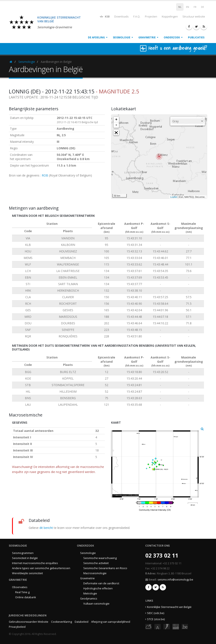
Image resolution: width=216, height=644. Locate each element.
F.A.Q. (137, 17)
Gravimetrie (147, 37)
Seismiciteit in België (25, 558)
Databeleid (82, 622)
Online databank (26, 597)
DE (202, 7)
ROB (45, 175)
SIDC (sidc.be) (156, 613)
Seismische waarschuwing (100, 558)
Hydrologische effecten (98, 588)
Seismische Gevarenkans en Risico (105, 568)
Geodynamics (89, 599)
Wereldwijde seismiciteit (27, 573)
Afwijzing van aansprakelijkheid (111, 622)
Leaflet (174, 197)
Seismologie (122, 37)
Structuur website (194, 17)
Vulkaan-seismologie (96, 604)
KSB (105, 16)
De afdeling (96, 37)
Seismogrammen (23, 553)
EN (188, 7)
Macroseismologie (95, 573)
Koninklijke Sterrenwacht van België (169, 607)
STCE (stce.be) (156, 619)
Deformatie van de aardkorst (101, 583)
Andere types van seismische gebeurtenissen (41, 568)
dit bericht (46, 528)
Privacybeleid (17, 627)
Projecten (151, 17)
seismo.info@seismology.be (175, 580)
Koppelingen (170, 17)
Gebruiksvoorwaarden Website (29, 622)
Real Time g (22, 592)
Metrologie (90, 593)
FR (195, 7)
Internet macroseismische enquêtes (35, 563)
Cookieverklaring (61, 622)
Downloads (121, 17)
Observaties (20, 587)
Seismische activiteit (96, 563)
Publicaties (196, 37)
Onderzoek (172, 37)
